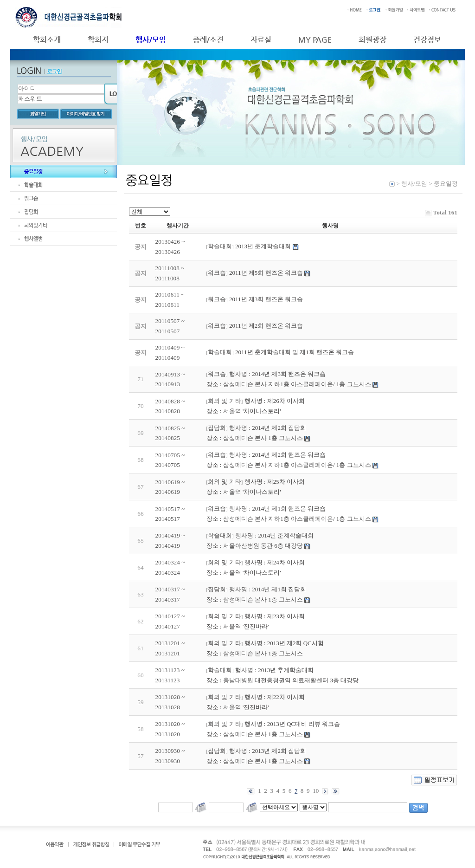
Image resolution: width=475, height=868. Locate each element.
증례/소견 (208, 40)
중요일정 (33, 172)
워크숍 (31, 198)
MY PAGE (315, 40)
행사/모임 (151, 40)
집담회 (31, 212)
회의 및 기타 (225, 401)
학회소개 (47, 40)
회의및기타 (36, 225)
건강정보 (427, 40)
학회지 (98, 40)
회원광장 (372, 40)
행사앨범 (33, 239)
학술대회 (33, 185)
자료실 (261, 40)
